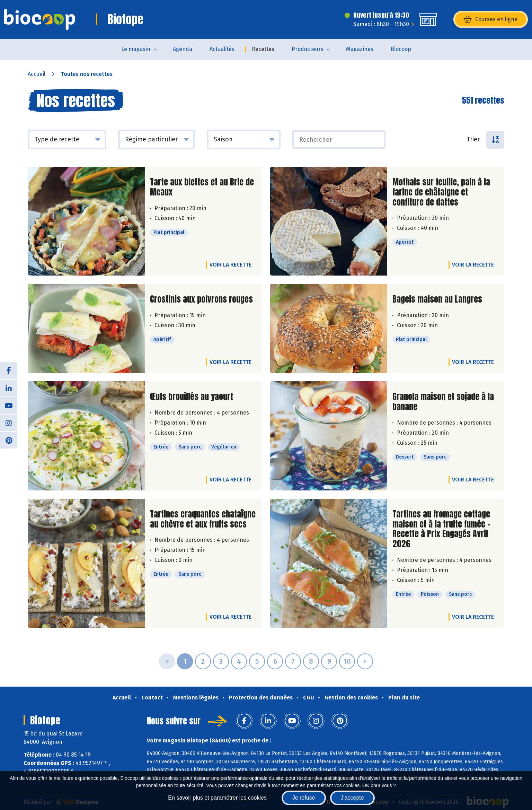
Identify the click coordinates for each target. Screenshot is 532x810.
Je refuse (304, 798)
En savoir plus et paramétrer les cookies (217, 798)
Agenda (183, 49)
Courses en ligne (491, 19)
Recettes (263, 49)
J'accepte (352, 798)
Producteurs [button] (308, 49)
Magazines (360, 49)
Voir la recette (230, 265)
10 (347, 661)
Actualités (222, 49)
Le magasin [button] (136, 49)
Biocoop (401, 49)
